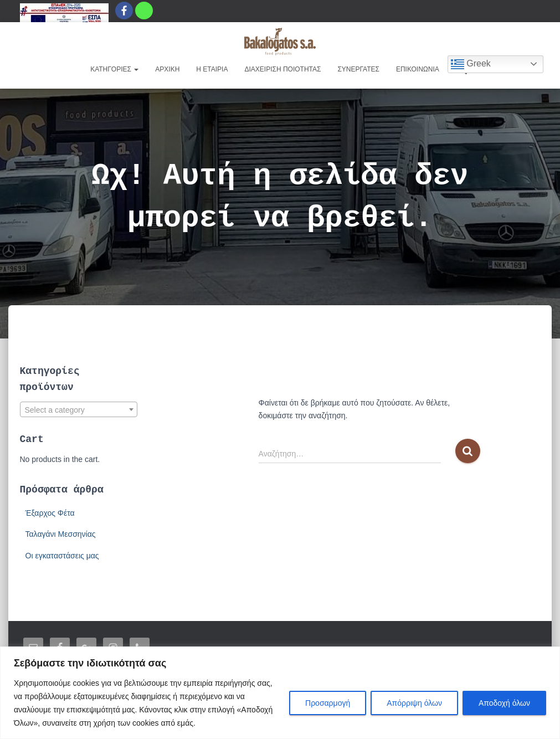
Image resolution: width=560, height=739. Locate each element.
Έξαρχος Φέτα (50, 513)
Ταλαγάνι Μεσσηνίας (61, 534)
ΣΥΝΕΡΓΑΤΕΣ (358, 69)
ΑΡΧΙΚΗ (167, 69)
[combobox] (79, 409)
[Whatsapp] (144, 11)
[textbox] (79, 410)
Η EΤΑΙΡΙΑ (212, 69)
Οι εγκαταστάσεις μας (62, 556)
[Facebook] (124, 11)
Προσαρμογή (328, 703)
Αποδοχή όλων (504, 703)
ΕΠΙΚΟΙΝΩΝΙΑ (418, 69)
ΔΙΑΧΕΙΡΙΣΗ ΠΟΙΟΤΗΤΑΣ (282, 69)
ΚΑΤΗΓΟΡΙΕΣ (114, 69)
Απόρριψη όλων (414, 703)
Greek (471, 64)
